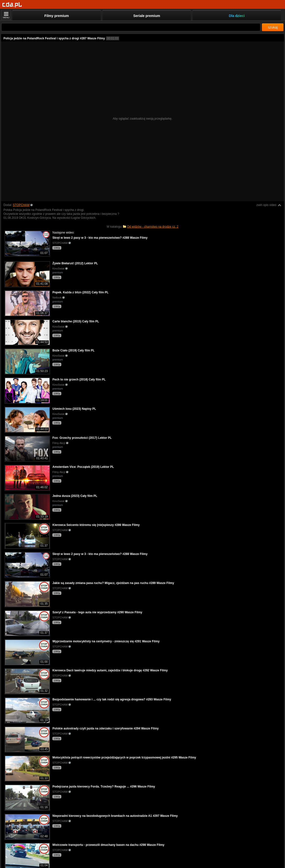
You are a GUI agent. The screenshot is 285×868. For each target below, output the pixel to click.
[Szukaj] (131, 27)
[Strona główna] (12, 5)
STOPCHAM (21, 205)
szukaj (273, 27)
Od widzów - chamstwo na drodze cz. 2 (153, 227)
